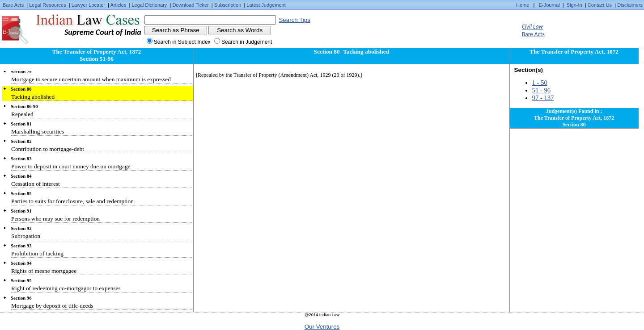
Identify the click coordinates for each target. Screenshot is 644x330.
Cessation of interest (36, 184)
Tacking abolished (33, 97)
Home (523, 5)
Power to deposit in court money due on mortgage (71, 166)
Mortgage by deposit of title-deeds (52, 306)
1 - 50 (540, 83)
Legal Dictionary (150, 5)
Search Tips (294, 20)
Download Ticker (190, 5)
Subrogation (26, 236)
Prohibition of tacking (37, 253)
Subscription (228, 5)
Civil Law (532, 27)
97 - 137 (543, 98)
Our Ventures (322, 327)
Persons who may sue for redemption (55, 219)
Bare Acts (13, 5)
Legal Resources (48, 5)
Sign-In (574, 5)
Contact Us (600, 5)
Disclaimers (630, 5)
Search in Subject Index (182, 42)
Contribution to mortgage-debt (48, 149)
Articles (118, 5)
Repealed (22, 114)
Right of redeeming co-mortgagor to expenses (66, 288)
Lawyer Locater (88, 5)
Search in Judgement (247, 42)
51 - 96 (542, 90)
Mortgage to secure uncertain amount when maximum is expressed (91, 79)
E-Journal (549, 5)
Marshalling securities (38, 132)
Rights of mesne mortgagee (44, 271)
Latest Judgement (266, 5)
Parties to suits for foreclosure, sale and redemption (72, 201)
